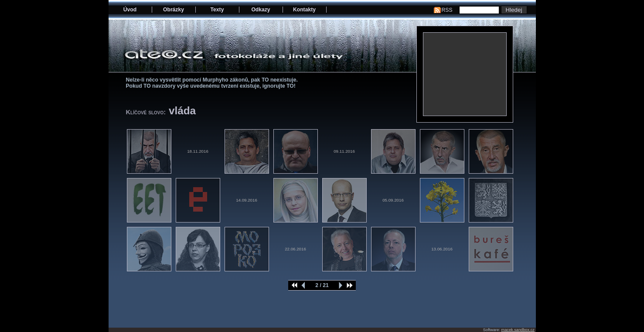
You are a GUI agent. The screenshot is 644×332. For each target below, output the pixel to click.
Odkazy (261, 10)
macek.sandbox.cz (518, 330)
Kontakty (304, 10)
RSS (447, 10)
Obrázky (174, 10)
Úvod (130, 10)
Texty (217, 10)
